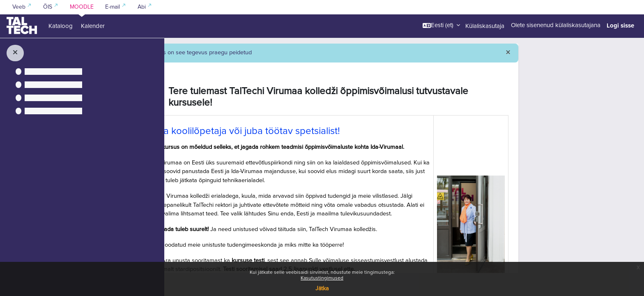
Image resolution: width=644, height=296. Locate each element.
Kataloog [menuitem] (61, 26)
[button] (441, 25)
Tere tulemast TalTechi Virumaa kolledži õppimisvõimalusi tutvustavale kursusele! (395, 120)
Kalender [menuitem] (93, 26)
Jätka (322, 289)
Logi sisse (620, 25)
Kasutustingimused (322, 278)
